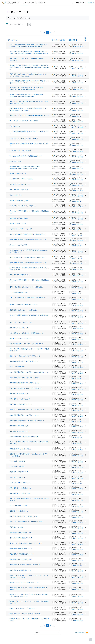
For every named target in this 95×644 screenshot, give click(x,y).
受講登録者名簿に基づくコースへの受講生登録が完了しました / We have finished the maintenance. (29, 75)
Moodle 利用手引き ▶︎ (81, 634)
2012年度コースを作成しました (19, 428)
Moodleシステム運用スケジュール (20, 186)
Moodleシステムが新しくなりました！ (21, 340)
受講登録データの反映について (19, 474)
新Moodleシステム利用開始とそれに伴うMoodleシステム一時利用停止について (29, 352)
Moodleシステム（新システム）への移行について (24, 584)
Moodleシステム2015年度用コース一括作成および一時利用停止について (29, 283)
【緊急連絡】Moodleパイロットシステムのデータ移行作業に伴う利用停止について (29, 590)
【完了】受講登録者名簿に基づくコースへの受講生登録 (26, 289)
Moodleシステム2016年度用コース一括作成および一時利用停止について (29, 214)
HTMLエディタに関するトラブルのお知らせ (23, 610)
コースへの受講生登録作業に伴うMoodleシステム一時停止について (29, 134)
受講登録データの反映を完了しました (21, 406)
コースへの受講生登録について (19, 294)
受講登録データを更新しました (19, 513)
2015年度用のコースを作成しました (20, 276)
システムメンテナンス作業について (20, 484)
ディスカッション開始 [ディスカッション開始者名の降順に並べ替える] (58, 40)
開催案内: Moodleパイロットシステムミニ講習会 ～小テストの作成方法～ (29, 621)
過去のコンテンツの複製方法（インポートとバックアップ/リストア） (29, 146)
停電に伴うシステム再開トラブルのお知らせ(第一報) (25, 615)
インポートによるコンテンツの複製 (20, 152)
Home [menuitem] (25, 3)
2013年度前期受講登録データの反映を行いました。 (25, 385)
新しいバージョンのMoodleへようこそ (21, 230)
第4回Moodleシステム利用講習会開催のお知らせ (24, 438)
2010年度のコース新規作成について (20, 572)
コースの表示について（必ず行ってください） (24, 207)
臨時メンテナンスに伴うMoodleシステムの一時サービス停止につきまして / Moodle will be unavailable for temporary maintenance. (29, 53)
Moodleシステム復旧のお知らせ (19, 202)
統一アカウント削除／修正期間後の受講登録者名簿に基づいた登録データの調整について (29, 103)
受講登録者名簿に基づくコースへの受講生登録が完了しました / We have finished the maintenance (29, 109)
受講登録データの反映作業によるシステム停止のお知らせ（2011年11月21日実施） (29, 457)
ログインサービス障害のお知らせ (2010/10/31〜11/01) (26, 523)
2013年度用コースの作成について (20, 401)
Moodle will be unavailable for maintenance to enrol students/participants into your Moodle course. (25, 169)
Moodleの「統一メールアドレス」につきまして (24, 122)
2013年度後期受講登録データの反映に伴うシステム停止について (29, 374)
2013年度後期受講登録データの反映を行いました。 (25, 363)
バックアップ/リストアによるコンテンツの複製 (24, 140)
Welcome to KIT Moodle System (19, 220)
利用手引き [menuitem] (42, 3)
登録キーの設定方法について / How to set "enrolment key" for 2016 (28, 116)
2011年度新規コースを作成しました (20, 490)
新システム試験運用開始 (17, 368)
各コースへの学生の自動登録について (21, 540)
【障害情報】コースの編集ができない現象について (25, 566)
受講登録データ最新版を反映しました (21, 550)
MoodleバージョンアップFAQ (18, 247)
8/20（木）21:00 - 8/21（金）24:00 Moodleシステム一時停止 (28, 259)
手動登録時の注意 (15, 128)
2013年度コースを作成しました (19, 395)
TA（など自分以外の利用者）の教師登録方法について (26, 158)
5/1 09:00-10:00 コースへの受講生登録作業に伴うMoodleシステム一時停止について (29, 270)
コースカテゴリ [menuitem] (32, 3)
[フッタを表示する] (91, 640)
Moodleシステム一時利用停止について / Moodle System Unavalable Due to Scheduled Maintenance (26, 96)
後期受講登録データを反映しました (20, 451)
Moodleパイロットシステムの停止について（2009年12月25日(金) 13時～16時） (29, 604)
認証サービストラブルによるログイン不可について (25, 358)
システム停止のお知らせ (17, 468)
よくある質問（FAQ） (16, 163)
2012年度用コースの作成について (20, 433)
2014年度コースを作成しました (19, 329)
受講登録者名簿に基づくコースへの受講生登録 (24, 312)
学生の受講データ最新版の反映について (22, 556)
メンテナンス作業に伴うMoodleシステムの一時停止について (28, 236)
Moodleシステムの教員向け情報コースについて (24, 306)
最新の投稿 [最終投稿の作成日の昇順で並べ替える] (72, 40)
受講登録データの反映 (16, 529)
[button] (73, 3)
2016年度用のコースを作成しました (20, 191)
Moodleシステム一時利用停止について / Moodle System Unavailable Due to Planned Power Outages (26, 89)
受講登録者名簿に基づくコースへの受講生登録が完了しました (28, 241)
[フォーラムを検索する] (18, 24)
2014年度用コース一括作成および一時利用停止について (26, 335)
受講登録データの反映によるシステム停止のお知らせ (26, 390)
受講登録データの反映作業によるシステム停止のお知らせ (27, 411)
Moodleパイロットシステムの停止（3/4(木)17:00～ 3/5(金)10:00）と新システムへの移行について (25, 597)
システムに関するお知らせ (18, 463)
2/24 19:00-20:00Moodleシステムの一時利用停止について (27, 345)
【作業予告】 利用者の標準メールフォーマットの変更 (26, 545)
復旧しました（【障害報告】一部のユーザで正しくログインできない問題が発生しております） (29, 578)
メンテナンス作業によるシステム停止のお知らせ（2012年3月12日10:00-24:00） (29, 444)
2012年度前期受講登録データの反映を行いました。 (25, 417)
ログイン (91, 3)
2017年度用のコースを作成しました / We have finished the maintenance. (27, 59)
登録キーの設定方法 (16, 197)
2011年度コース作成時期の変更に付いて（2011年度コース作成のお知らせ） (29, 501)
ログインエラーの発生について (19, 507)
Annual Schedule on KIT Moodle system (21, 181)
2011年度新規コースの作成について (20, 495)
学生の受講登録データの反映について (21, 534)
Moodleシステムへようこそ (18, 175)
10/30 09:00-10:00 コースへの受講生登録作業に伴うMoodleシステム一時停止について (29, 253)
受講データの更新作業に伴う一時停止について (24, 518)
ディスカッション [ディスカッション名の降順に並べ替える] (14, 40)
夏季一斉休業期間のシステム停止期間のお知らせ (24, 379)
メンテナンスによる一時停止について (21, 324)
